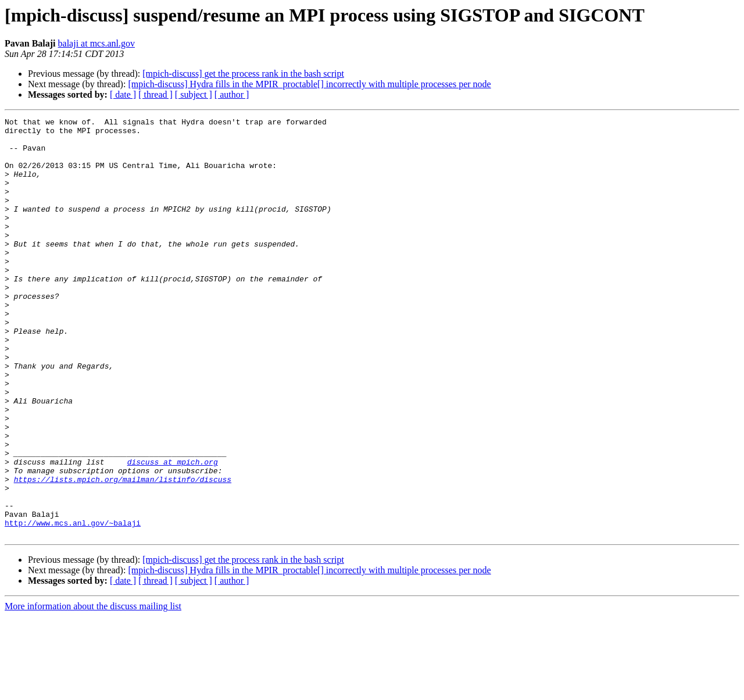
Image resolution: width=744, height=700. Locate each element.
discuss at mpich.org (173, 531)
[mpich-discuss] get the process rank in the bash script (243, 74)
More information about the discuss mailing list (93, 690)
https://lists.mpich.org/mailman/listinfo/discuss (123, 552)
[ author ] (232, 94)
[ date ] (123, 94)
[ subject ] (194, 94)
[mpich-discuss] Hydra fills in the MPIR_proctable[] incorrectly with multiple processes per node (309, 84)
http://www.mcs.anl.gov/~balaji (73, 605)
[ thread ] (155, 94)
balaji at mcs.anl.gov (96, 43)
